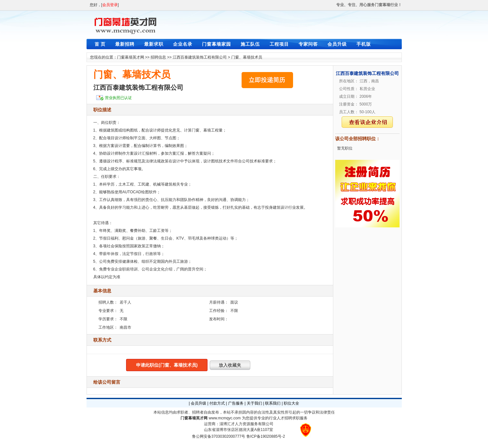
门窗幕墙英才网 (131, 57)
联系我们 (273, 403)
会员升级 (337, 44)
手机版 (364, 44)
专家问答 (308, 44)
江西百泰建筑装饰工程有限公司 (200, 57)
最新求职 (154, 44)
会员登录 (110, 5)
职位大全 (291, 403)
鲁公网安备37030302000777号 (219, 436)
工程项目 (279, 44)
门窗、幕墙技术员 (247, 57)
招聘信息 (158, 57)
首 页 (100, 44)
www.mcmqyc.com (225, 418)
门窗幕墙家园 (216, 44)
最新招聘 (125, 44)
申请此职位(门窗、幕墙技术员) (167, 365)
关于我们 (254, 403)
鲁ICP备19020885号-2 (266, 436)
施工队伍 (250, 44)
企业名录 (183, 44)
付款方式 (217, 403)
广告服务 (236, 403)
